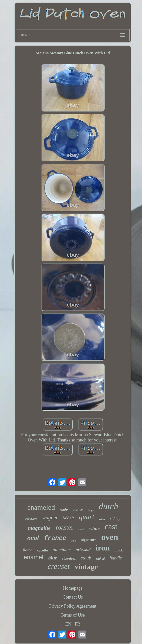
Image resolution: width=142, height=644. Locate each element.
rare (74, 540)
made (64, 510)
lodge (91, 510)
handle (116, 558)
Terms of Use (73, 615)
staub (86, 558)
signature (89, 540)
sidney (115, 518)
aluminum (62, 550)
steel (81, 529)
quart (87, 517)
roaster (65, 527)
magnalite (39, 528)
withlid (100, 559)
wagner (50, 518)
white (94, 528)
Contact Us (73, 597)
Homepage (73, 588)
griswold (83, 550)
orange (78, 509)
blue (53, 558)
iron (103, 548)
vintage (86, 567)
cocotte (42, 550)
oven (110, 537)
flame (27, 550)
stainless (69, 558)
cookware (31, 519)
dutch (109, 506)
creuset (59, 566)
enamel (34, 557)
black (119, 550)
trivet (102, 519)
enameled (41, 507)
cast (111, 527)
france (55, 538)
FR (77, 624)
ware (69, 517)
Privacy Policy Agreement (73, 606)
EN (68, 624)
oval (33, 538)
